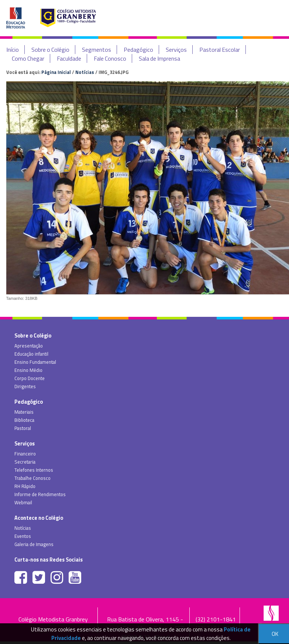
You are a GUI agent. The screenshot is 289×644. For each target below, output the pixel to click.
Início (13, 50)
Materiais (24, 412)
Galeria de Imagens (34, 544)
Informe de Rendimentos (40, 494)
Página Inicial (56, 72)
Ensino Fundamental (35, 362)
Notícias (85, 72)
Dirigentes (25, 386)
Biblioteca (24, 420)
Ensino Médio (28, 370)
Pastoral (23, 428)
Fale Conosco (110, 58)
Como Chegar (28, 58)
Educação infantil (31, 354)
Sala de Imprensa (159, 58)
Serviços (176, 50)
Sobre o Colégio (50, 50)
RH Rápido (25, 486)
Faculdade (69, 58)
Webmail (23, 502)
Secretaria (25, 462)
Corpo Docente (30, 378)
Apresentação (29, 346)
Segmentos (97, 50)
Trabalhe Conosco (32, 478)
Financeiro (25, 454)
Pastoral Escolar (220, 50)
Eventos (23, 536)
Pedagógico (138, 50)
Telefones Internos (34, 470)
